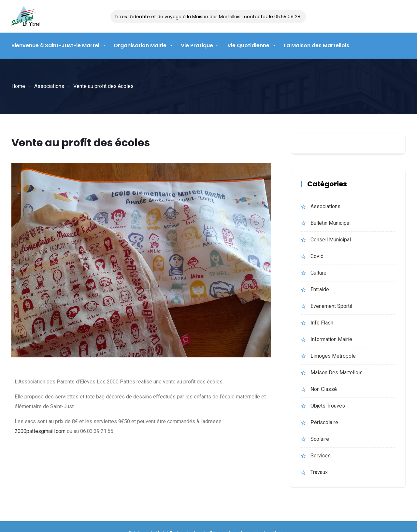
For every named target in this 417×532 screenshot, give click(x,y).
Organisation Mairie (140, 45)
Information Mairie (331, 339)
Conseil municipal (331, 240)
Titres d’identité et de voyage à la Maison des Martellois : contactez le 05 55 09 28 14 (212, 17)
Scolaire (320, 439)
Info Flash (322, 323)
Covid (317, 256)
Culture (318, 273)
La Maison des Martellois (316, 45)
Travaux (319, 472)
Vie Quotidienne (248, 45)
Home (18, 86)
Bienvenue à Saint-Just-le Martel (55, 45)
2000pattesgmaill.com (40, 431)
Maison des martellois (337, 373)
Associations (49, 86)
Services (321, 456)
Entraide (320, 289)
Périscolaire (324, 422)
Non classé (324, 389)
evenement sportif (332, 306)
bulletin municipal (331, 223)
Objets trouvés (328, 406)
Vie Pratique (197, 45)
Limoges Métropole (333, 356)
